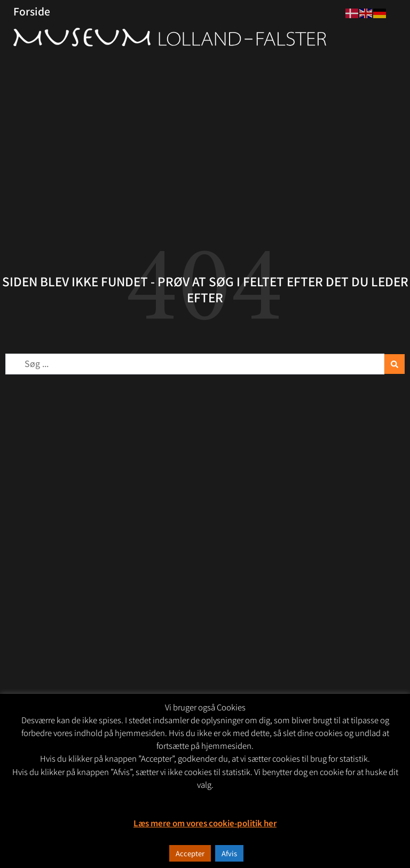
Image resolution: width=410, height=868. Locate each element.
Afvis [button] (229, 853)
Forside (32, 11)
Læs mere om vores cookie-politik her (205, 823)
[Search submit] (395, 364)
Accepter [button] (190, 853)
